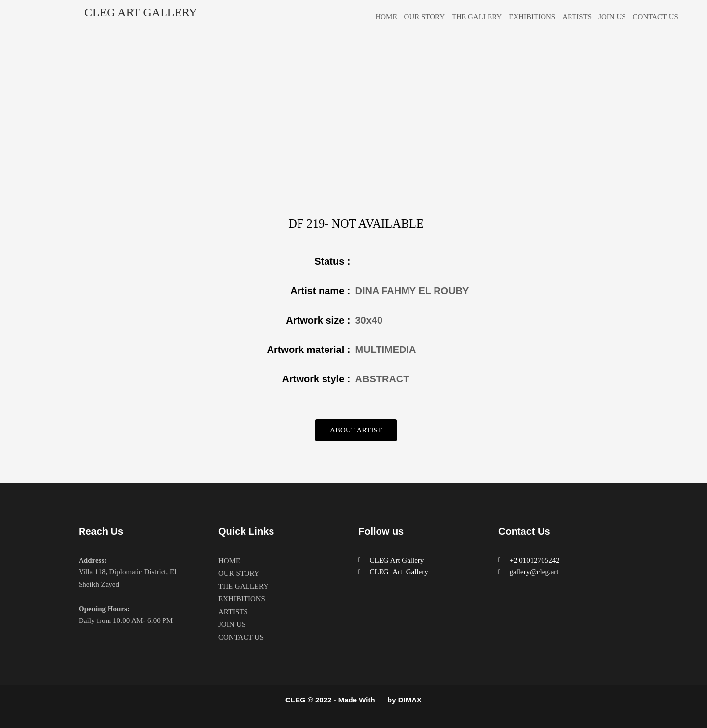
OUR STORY (425, 17)
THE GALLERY (477, 17)
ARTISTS (577, 17)
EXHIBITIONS (532, 17)
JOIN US (612, 17)
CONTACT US (655, 17)
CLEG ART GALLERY (141, 12)
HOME (386, 17)
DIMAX (410, 700)
